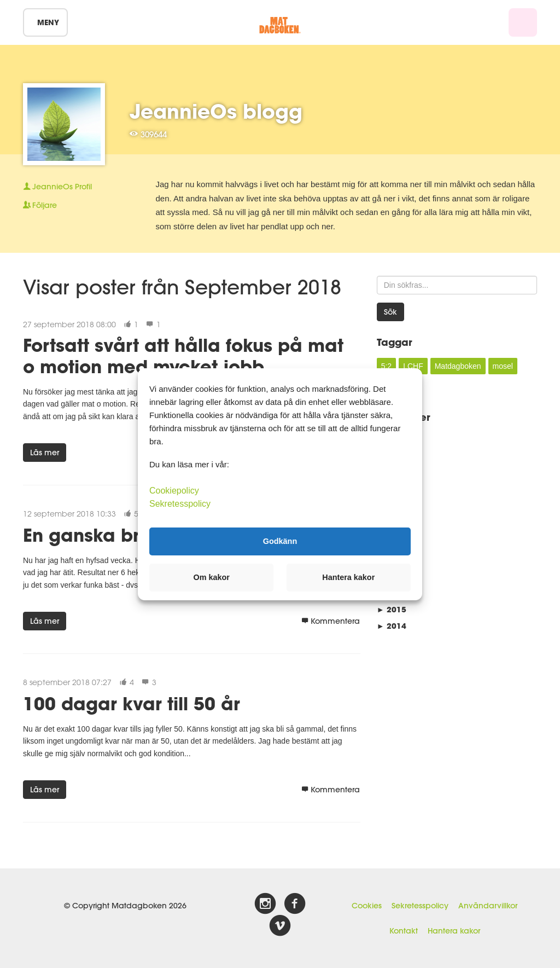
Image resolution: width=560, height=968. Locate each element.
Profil (57, 187)
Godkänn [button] (280, 541)
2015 (392, 609)
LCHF (413, 366)
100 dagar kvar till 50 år (132, 703)
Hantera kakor (454, 931)
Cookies (367, 906)
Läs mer (45, 453)
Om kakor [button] (212, 577)
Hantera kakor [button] (348, 577)
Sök (390, 312)
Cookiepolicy (174, 490)
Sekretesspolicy (420, 906)
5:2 (386, 366)
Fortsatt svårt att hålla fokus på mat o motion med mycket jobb (183, 355)
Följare (40, 205)
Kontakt (404, 931)
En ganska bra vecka (118, 535)
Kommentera (331, 621)
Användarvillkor (488, 906)
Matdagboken (458, 366)
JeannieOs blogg (216, 111)
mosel (503, 366)
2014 (392, 626)
